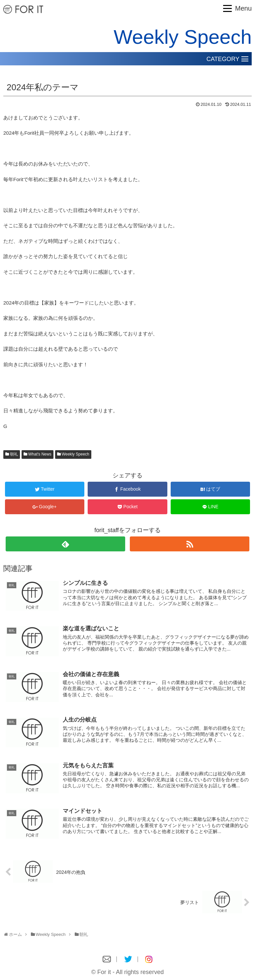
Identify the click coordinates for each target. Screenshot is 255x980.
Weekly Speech (76, 454)
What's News (40, 454)
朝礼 (14, 454)
